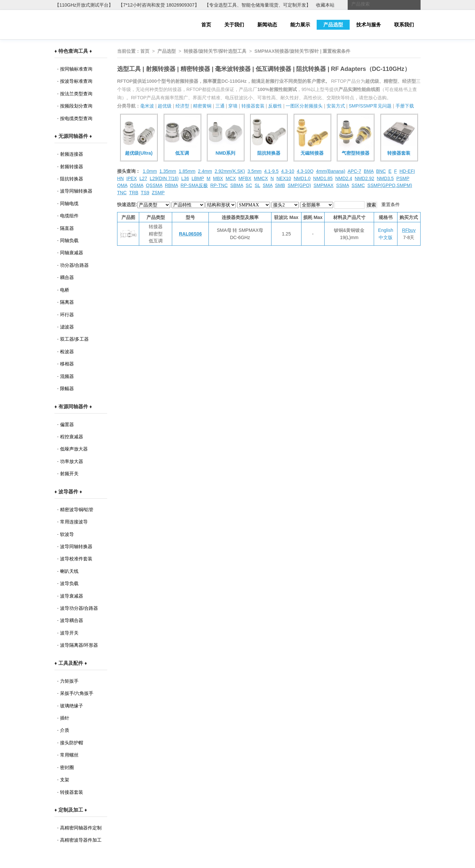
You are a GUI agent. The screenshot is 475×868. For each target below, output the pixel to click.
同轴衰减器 (72, 253)
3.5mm (254, 171)
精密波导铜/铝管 (77, 510)
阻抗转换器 (72, 179)
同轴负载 (69, 240)
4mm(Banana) (331, 171)
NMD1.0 (302, 178)
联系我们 (404, 25)
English (386, 230)
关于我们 (234, 25)
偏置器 (67, 424)
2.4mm (205, 171)
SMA (268, 185)
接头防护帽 (72, 743)
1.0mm (150, 171)
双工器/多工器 (75, 339)
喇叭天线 (69, 571)
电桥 (65, 290)
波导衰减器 (72, 596)
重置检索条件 (336, 51)
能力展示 (300, 25)
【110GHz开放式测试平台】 (84, 5)
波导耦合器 (72, 620)
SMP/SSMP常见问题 (370, 106)
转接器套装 (72, 792)
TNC (122, 193)
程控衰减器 (72, 437)
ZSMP (158, 193)
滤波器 (67, 327)
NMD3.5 (385, 178)
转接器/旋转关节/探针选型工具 (215, 51)
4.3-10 (288, 171)
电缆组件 (69, 216)
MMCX (261, 178)
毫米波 (147, 106)
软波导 (67, 534)
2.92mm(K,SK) (230, 171)
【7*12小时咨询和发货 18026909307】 (159, 5)
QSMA (137, 185)
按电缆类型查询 (76, 118)
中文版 (386, 237)
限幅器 (67, 388)
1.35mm (168, 171)
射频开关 (69, 474)
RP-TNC (219, 185)
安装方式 (336, 106)
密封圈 (67, 767)
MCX (231, 178)
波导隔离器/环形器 (79, 645)
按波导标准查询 (76, 81)
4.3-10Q (305, 171)
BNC (381, 171)
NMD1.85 (323, 178)
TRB (134, 193)
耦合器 (67, 277)
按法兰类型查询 (76, 94)
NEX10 (284, 178)
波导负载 (69, 583)
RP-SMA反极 (194, 185)
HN (120, 178)
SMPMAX (323, 185)
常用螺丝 (69, 755)
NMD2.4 (344, 178)
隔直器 (67, 228)
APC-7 (354, 171)
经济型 (182, 106)
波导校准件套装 (76, 559)
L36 (185, 178)
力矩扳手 (69, 681)
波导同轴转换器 (76, 191)
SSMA (343, 185)
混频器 (67, 376)
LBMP (198, 178)
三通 (220, 106)
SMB (280, 185)
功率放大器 (72, 461)
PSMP (403, 178)
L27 (143, 178)
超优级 (165, 106)
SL (257, 185)
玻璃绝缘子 (72, 706)
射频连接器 (72, 154)
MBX (218, 178)
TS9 (145, 193)
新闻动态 (267, 25)
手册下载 (405, 106)
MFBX (245, 178)
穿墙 (233, 106)
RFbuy (409, 230)
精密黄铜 (202, 106)
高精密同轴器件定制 (81, 828)
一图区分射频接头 (304, 106)
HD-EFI (407, 171)
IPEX (132, 178)
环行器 (67, 315)
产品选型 (333, 25)
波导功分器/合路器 (79, 608)
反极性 (275, 106)
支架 (65, 780)
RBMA (172, 185)
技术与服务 (369, 25)
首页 (206, 25)
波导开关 (69, 633)
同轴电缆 (69, 203)
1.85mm (187, 171)
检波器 (67, 352)
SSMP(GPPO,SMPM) (390, 185)
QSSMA (154, 185)
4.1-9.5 (271, 171)
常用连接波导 (74, 522)
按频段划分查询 (76, 106)
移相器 (67, 364)
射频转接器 (72, 167)
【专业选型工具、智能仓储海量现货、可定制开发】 (258, 5)
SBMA (237, 185)
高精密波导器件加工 (81, 840)
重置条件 (391, 204)
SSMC (358, 185)
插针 (65, 718)
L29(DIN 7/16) (164, 178)
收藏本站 (325, 5)
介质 (65, 730)
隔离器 (67, 302)
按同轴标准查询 (76, 69)
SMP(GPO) (299, 185)
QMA (122, 185)
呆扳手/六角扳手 (77, 693)
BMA (369, 171)
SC (249, 185)
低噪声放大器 (74, 449)
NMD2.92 (364, 178)
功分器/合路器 (75, 265)
